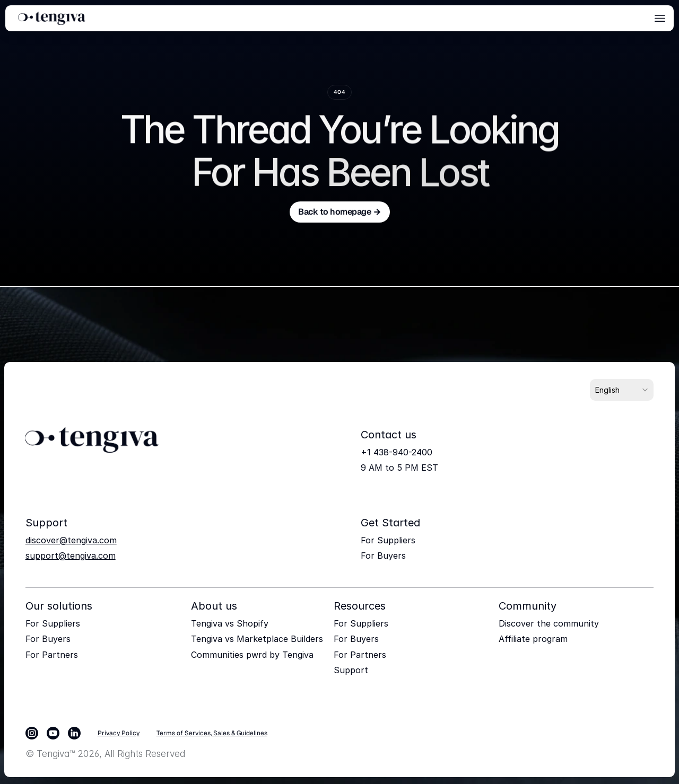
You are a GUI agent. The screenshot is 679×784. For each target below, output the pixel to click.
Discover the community (549, 623)
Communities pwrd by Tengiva (252, 655)
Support (351, 670)
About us (214, 606)
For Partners (52, 655)
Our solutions (59, 606)
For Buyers (383, 556)
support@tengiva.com (71, 556)
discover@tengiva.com (71, 540)
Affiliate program (533, 639)
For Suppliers (388, 540)
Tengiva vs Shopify (230, 623)
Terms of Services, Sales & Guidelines (212, 733)
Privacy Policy (119, 733)
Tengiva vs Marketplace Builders (257, 639)
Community (528, 606)
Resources (360, 606)
